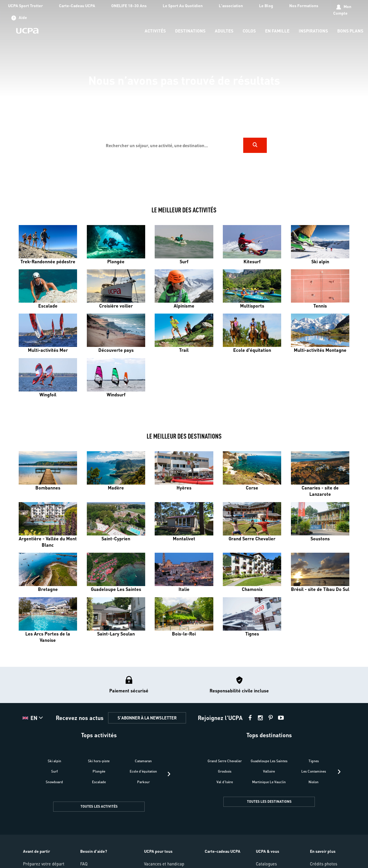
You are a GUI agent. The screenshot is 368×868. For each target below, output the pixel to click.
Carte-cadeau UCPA (223, 851)
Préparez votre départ (44, 864)
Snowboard (54, 782)
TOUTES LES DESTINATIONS (269, 801)
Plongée (99, 771)
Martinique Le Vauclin (269, 782)
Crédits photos (324, 864)
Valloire (269, 771)
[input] (172, 145)
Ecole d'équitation (143, 771)
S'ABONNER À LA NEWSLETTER (147, 718)
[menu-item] (155, 31)
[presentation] (169, 774)
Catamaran (143, 761)
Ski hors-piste (99, 761)
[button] (33, 718)
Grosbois (225, 771)
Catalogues (266, 864)
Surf (54, 771)
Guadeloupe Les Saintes (269, 761)
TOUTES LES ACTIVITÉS (99, 806)
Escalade (99, 782)
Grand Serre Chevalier (225, 761)
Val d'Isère (225, 782)
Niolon (314, 782)
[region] (184, 97)
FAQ (84, 864)
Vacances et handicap (164, 864)
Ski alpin (54, 761)
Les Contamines (314, 771)
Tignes (314, 761)
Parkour (143, 782)
